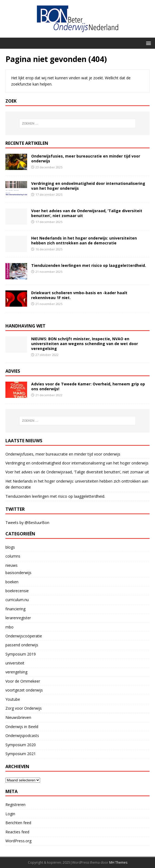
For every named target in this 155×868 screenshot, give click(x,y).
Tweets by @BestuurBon (27, 523)
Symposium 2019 (21, 654)
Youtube (13, 699)
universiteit (15, 663)
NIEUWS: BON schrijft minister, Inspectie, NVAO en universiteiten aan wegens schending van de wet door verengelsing (85, 344)
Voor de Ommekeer (23, 681)
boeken (12, 582)
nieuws (12, 565)
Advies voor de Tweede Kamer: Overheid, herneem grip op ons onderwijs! (88, 386)
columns (13, 556)
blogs (10, 547)
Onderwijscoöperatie (24, 636)
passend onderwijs (22, 645)
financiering (15, 609)
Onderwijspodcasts (22, 736)
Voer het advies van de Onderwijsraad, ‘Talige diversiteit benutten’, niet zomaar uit (87, 213)
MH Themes (118, 862)
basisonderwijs (18, 573)
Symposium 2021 (21, 754)
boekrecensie (17, 591)
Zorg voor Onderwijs (24, 708)
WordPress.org (18, 841)
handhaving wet (25, 326)
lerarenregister (18, 618)
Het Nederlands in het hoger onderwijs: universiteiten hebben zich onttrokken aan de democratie (84, 240)
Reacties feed (17, 832)
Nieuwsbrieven (18, 717)
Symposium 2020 (21, 745)
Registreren (15, 805)
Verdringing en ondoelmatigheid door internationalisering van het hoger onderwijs (88, 186)
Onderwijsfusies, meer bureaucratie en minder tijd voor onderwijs (86, 158)
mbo (9, 627)
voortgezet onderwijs (24, 690)
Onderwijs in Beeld (22, 727)
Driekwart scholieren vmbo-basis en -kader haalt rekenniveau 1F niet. (79, 295)
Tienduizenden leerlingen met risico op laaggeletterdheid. (89, 265)
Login (10, 814)
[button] (148, 43)
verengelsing (16, 672)
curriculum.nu (17, 600)
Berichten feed (18, 823)
